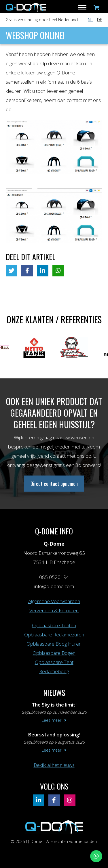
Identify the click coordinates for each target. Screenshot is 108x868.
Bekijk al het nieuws (54, 765)
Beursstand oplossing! (54, 735)
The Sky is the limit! (54, 705)
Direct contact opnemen (54, 484)
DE (100, 20)
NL (90, 20)
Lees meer (52, 720)
